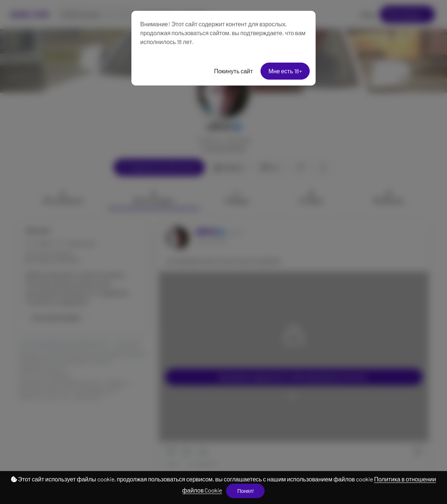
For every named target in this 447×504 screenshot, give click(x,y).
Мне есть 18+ (285, 71)
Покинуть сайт (233, 71)
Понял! (245, 491)
